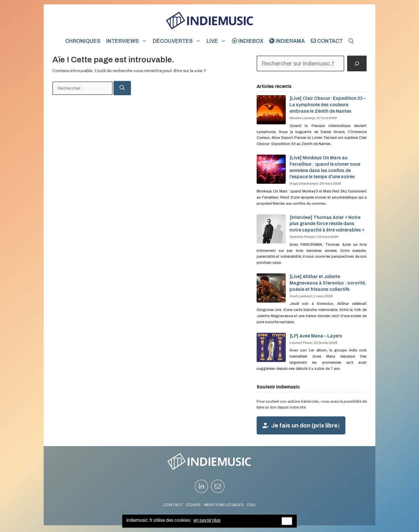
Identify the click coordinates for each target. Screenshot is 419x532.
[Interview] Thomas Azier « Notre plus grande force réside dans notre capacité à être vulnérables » (327, 224)
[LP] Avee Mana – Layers (316, 336)
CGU (251, 505)
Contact (327, 41)
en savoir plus (207, 520)
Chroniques (83, 41)
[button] (351, 41)
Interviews (128, 41)
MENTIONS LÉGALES (224, 505)
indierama (287, 41)
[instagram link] (201, 486)
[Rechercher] (122, 88)
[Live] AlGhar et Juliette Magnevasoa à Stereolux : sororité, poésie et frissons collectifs (328, 283)
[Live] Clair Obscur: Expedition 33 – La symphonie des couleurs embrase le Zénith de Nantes (328, 105)
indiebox (248, 41)
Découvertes (178, 41)
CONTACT (173, 505)
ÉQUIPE (194, 505)
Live (218, 41)
